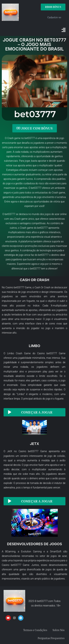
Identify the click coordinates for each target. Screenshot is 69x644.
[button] (64, 30)
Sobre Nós (59, 630)
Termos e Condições (35, 630)
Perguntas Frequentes (51, 638)
